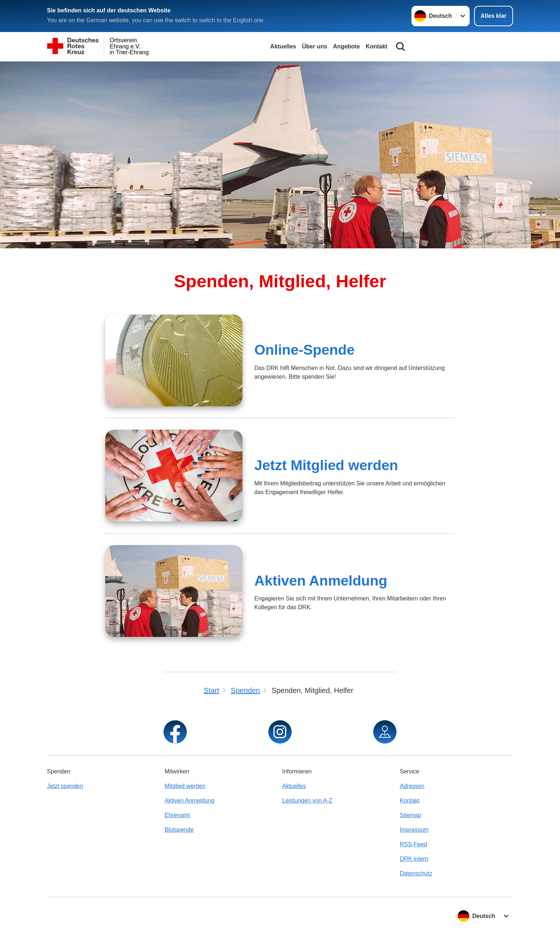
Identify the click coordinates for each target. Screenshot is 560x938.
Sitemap (411, 815)
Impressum (414, 830)
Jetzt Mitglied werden (326, 465)
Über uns (314, 46)
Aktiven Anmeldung (321, 581)
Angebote (347, 46)
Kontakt (376, 46)
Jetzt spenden (65, 786)
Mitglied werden (185, 786)
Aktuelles (283, 46)
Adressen (412, 786)
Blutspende (179, 830)
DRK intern (414, 859)
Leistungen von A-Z (307, 801)
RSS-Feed (413, 844)
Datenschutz (416, 873)
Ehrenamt (177, 815)
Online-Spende (304, 350)
